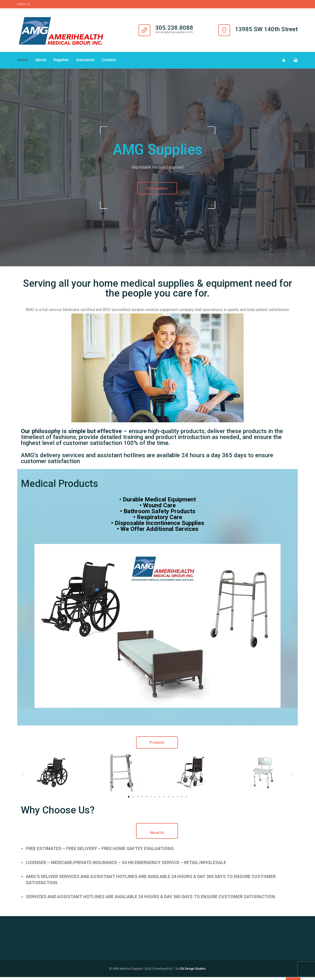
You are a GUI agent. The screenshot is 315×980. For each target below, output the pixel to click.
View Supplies (157, 192)
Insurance (85, 62)
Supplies (61, 62)
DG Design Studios (193, 972)
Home (23, 62)
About (41, 62)
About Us (157, 836)
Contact (109, 62)
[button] (293, 62)
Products (157, 745)
